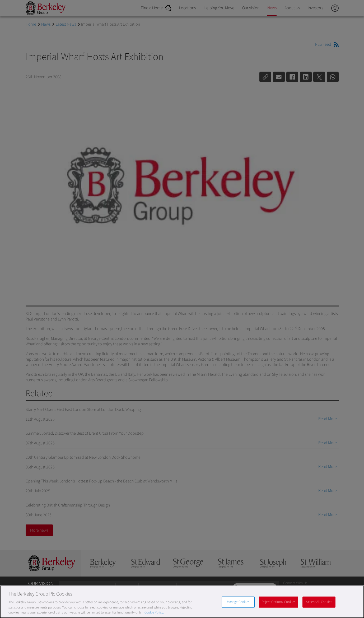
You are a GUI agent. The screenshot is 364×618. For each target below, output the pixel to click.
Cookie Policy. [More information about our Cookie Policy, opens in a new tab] (154, 612)
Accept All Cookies (319, 602)
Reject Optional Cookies (279, 602)
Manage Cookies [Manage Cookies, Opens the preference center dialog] (238, 602)
